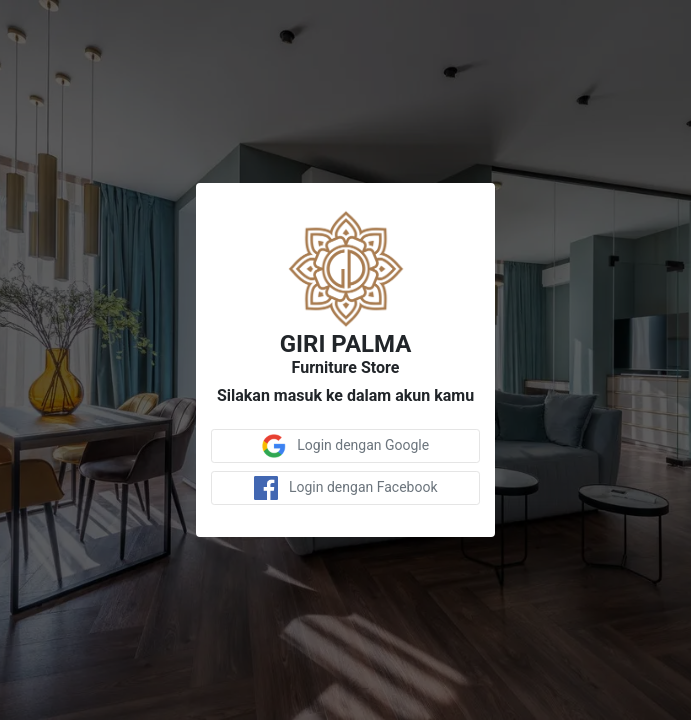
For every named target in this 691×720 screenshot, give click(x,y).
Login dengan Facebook (346, 488)
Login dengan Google (345, 446)
